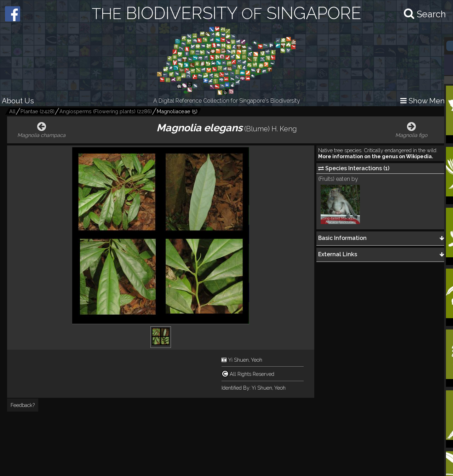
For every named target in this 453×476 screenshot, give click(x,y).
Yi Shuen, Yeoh (245, 360)
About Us (18, 101)
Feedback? (23, 405)
